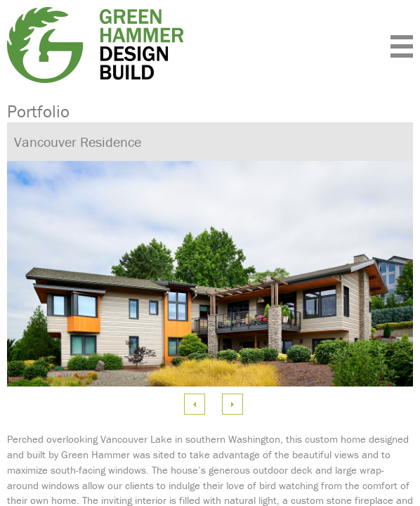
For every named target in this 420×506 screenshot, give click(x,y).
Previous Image (195, 404)
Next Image (232, 404)
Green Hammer (150, 45)
